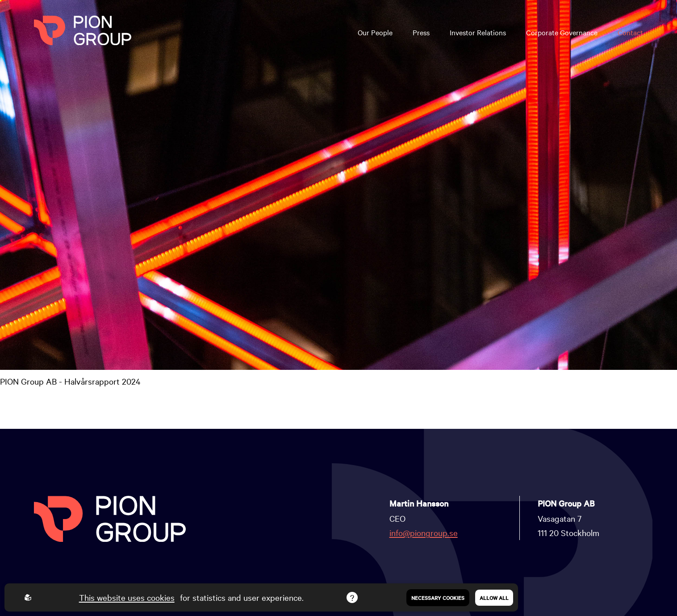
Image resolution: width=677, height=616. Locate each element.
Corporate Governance (562, 32)
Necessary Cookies (438, 598)
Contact (630, 32)
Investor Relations (478, 32)
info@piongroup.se (424, 532)
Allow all (494, 598)
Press (421, 32)
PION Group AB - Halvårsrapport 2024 (70, 381)
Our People (375, 32)
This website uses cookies (127, 597)
